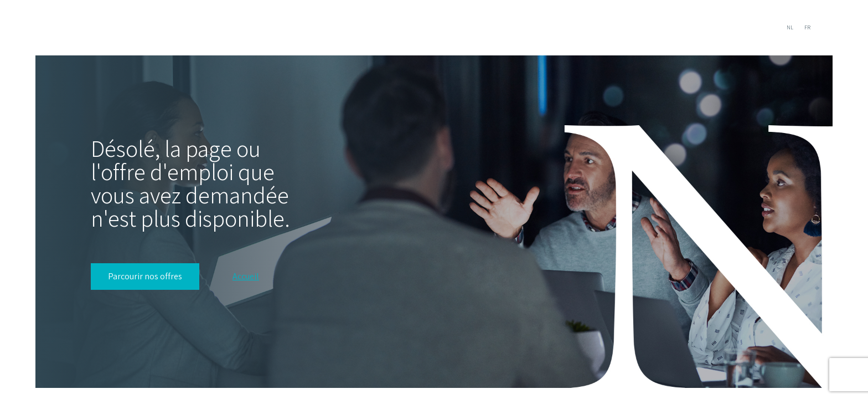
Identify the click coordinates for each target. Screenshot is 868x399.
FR (807, 27)
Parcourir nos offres (145, 276)
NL (790, 27)
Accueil (246, 277)
